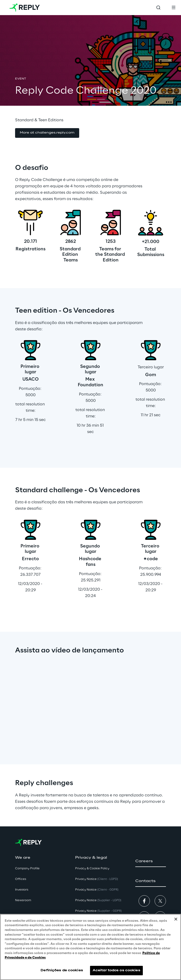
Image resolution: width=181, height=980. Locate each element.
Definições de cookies (62, 970)
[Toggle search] (158, 8)
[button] (47, 133)
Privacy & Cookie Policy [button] (92, 869)
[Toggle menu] (173, 8)
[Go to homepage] (25, 8)
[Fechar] (176, 919)
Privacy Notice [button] (97, 879)
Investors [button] (22, 890)
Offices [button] (21, 879)
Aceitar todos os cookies (116, 970)
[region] (90, 947)
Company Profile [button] (27, 869)
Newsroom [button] (23, 900)
